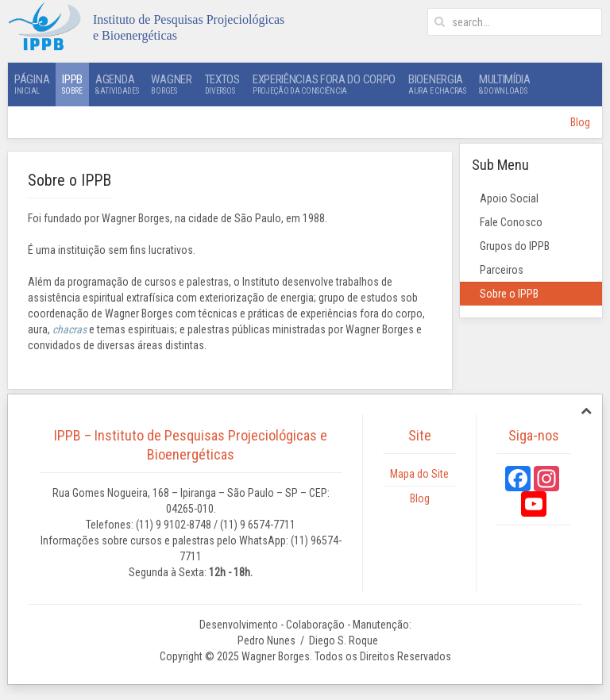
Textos (222, 84)
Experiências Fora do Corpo (324, 84)
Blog (580, 122)
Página (32, 84)
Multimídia (505, 84)
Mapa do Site (419, 474)
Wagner (171, 84)
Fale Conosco (511, 222)
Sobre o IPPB (509, 294)
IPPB (72, 84)
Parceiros (502, 270)
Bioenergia (437, 84)
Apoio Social (509, 198)
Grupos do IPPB (515, 246)
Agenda (117, 84)
